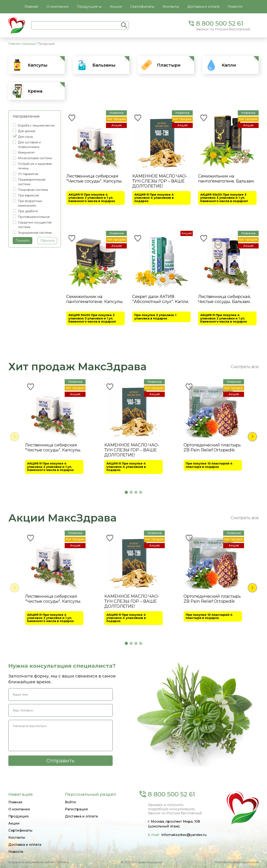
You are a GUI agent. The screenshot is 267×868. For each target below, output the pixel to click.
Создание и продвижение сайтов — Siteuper (39, 862)
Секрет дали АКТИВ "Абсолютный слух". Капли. (161, 299)
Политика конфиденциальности (237, 862)
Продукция (89, 7)
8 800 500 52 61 (220, 23)
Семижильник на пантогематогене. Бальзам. (226, 179)
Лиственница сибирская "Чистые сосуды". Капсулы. (94, 179)
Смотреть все (245, 478)
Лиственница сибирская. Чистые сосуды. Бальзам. (225, 299)
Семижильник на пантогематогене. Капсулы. (95, 299)
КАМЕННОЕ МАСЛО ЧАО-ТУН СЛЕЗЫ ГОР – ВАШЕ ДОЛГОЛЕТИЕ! (160, 181)
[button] (252, 548)
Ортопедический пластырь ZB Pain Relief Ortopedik (212, 559)
